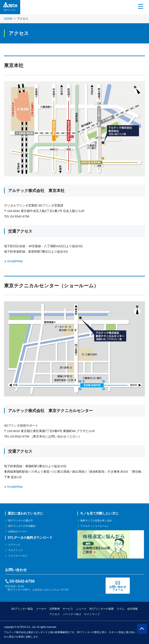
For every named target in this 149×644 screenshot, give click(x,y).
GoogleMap (15, 261)
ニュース (81, 609)
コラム (120, 609)
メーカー (41, 609)
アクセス (55, 614)
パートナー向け (72, 614)
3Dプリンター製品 (22, 609)
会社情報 (132, 609)
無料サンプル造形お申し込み (96, 521)
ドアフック (14, 545)
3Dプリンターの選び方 (20, 521)
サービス (68, 609)
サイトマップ (92, 614)
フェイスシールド (18, 556)
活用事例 (55, 609)
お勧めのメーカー (18, 531)
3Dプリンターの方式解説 (22, 526)
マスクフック (15, 550)
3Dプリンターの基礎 (101, 609)
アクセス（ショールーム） (95, 526)
